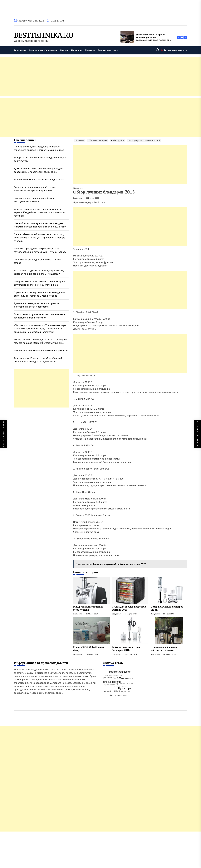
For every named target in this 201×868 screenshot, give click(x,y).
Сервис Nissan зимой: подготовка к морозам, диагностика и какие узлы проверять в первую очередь (39, 238)
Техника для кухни (108, 50)
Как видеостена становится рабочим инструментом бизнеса (34, 200)
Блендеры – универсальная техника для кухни (39, 179)
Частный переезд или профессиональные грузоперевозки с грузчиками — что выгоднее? (40, 250)
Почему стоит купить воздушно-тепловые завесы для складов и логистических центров (39, 148)
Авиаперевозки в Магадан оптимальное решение (41, 351)
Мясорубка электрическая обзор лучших (88, 608)
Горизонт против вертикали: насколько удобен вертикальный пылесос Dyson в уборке (39, 294)
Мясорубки (78, 188)
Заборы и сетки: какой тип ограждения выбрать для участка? (40, 159)
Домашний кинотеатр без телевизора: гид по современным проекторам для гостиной (38, 170)
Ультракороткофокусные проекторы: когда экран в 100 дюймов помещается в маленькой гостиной (39, 212)
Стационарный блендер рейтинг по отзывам (164, 649)
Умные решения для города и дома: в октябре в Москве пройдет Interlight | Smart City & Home (40, 341)
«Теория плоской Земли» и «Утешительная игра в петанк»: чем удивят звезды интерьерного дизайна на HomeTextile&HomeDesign (40, 329)
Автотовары (20, 50)
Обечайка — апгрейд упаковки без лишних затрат (37, 261)
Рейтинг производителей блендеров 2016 (126, 649)
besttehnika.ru (44, 36)
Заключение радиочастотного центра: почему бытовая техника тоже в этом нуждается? (39, 272)
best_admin (78, 198)
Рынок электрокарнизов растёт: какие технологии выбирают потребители (35, 189)
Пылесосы (90, 50)
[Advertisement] (83, 77)
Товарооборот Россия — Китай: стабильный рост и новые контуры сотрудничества (38, 360)
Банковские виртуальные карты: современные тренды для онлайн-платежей (39, 316)
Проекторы (77, 50)
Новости (64, 50)
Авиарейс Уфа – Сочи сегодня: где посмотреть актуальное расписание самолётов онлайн (39, 283)
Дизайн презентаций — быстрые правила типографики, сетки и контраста (36, 305)
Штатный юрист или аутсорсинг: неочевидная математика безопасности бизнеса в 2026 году (40, 225)
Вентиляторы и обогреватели (43, 50)
